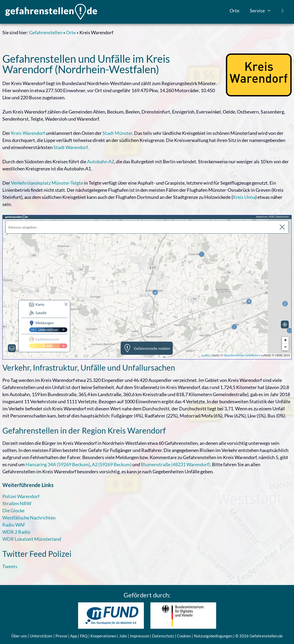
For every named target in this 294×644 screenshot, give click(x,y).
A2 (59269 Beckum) (112, 464)
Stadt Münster (117, 133)
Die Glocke (13, 510)
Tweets (10, 566)
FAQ (84, 636)
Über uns (19, 636)
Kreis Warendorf (28, 133)
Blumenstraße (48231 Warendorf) (176, 464)
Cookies (184, 636)
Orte (234, 11)
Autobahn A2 (101, 161)
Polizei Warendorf (21, 496)
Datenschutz (163, 636)
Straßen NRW (17, 503)
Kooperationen (103, 636)
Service (263, 11)
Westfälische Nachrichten (29, 518)
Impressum (140, 636)
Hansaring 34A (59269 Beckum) (58, 464)
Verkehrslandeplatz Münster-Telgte (47, 183)
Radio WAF (14, 525)
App (74, 636)
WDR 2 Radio (16, 532)
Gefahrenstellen (46, 32)
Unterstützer (41, 636)
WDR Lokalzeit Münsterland (32, 539)
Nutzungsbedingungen (213, 636)
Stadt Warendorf (70, 147)
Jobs (123, 636)
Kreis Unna (244, 197)
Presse (61, 636)
